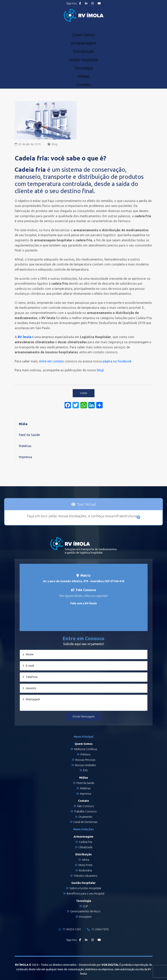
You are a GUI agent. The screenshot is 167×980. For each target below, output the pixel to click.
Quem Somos (83, 35)
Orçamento (85, 817)
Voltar (84, 393)
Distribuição (84, 51)
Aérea (85, 860)
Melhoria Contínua (85, 749)
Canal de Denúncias (85, 822)
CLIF (85, 906)
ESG (85, 770)
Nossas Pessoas (85, 760)
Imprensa (25, 457)
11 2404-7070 (98, 929)
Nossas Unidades (85, 765)
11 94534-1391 (70, 929)
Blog (55, 144)
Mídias (83, 76)
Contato (83, 85)
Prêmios (85, 754)
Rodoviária (85, 870)
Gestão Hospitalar (83, 60)
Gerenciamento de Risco (85, 911)
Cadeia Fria (85, 842)
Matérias (25, 446)
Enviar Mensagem (84, 717)
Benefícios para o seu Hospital (85, 894)
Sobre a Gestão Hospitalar (85, 888)
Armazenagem (83, 43)
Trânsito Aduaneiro (85, 876)
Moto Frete (85, 865)
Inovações (85, 917)
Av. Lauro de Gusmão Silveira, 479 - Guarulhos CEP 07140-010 (84, 581)
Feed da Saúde (29, 435)
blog (100, 370)
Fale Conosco (85, 806)
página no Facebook (117, 361)
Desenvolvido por (99, 965)
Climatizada (85, 847)
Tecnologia (83, 68)
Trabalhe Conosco (85, 811)
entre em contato (52, 361)
